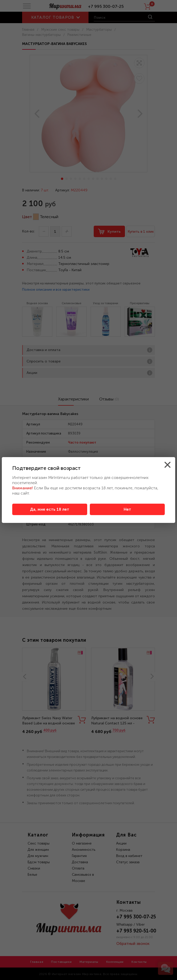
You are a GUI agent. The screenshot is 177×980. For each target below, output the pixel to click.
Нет (127, 509)
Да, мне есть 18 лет (50, 509)
